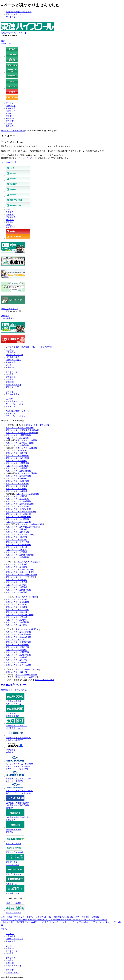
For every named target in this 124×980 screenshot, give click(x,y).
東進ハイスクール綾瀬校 (26, 448)
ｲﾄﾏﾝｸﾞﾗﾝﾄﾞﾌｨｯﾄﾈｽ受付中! (17, 769)
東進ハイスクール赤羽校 (26, 440)
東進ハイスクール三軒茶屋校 (18, 501)
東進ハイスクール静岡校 (26, 675)
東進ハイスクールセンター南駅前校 (21, 575)
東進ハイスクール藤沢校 (16, 587)
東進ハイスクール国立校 (16, 529)
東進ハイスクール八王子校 (17, 542)
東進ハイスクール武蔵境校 (17, 557)
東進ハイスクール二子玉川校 (18, 522)
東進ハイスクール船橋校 (16, 657)
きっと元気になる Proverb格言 (14, 920)
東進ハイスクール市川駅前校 (18, 632)
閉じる (4, 929)
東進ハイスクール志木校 (16, 612)
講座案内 (10, 215)
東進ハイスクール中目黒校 (17, 519)
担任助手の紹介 (13, 357)
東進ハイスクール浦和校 (26, 597)
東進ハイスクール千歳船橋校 (18, 517)
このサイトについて (49, 922)
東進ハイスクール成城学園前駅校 (20, 512)
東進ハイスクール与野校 (16, 625)
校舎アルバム (12, 118)
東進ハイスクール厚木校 (16, 564)
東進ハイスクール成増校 (16, 489)
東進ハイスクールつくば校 (27, 669)
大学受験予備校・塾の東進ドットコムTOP (19, 922)
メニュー (5, 38)
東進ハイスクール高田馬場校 (18, 435)
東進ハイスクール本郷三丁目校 (19, 443)
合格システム (12, 372)
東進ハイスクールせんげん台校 (19, 615)
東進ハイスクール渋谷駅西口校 (19, 504)
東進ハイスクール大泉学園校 (18, 476)
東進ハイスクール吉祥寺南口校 (29, 524)
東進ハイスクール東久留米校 (18, 545)
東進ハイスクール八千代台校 (18, 665)
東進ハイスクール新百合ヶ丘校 (19, 572)
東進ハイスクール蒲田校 (16, 496)
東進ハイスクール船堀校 (16, 468)
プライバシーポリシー (101, 922)
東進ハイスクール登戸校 (16, 582)
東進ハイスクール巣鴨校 (16, 486)
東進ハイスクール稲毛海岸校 (18, 634)
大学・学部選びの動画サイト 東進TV (17, 917)
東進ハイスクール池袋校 (26, 473)
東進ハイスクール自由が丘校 (18, 509)
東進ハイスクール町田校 (16, 550)
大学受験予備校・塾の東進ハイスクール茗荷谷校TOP (29, 347)
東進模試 (10, 222)
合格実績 (10, 220)
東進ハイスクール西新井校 (17, 463)
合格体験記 (11, 108)
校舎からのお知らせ (15, 355)
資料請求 (10, 121)
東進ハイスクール (14, 14)
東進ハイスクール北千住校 (17, 456)
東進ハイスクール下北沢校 (17, 506)
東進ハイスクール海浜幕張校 (18, 637)
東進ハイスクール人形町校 (17, 438)
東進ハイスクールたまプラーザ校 (20, 577)
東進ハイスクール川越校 (16, 607)
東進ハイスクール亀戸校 (16, 453)
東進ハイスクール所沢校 (16, 620)
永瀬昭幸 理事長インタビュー (19, 12)
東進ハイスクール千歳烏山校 (18, 514)
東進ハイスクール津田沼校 (17, 652)
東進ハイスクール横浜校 (16, 592)
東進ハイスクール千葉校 (16, 650)
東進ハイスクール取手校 (16, 672)
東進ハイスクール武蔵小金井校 (19, 555)
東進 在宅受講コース (45, 680)
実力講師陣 (11, 217)
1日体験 (9, 399)
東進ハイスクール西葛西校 (17, 466)
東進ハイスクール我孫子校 (27, 629)
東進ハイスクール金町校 (16, 450)
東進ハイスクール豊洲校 (16, 461)
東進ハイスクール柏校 (15, 640)
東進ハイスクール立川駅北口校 (19, 534)
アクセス (10, 103)
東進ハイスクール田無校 (16, 537)
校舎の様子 (11, 106)
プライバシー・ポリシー (16, 404)
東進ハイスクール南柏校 (16, 662)
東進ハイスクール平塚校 (16, 585)
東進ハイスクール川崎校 (16, 567)
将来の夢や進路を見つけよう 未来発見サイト (47, 920)
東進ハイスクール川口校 (16, 605)
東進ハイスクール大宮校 (16, 599)
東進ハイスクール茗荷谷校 (17, 445)
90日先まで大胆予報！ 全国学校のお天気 (51, 917)
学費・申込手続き (14, 385)
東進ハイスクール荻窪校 (16, 478)
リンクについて (67, 922)
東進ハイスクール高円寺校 (17, 481)
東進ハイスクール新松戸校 (17, 647)
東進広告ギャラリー (10, 309)
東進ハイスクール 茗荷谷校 (13, 131)
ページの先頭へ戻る (10, 162)
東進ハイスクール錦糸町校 (17, 458)
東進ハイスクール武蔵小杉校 (18, 590)
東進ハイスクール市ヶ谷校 (38, 425)
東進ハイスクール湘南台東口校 (19, 569)
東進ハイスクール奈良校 (26, 677)
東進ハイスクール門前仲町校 (18, 471)
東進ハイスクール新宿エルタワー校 (21, 433)
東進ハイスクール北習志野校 (18, 642)
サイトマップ (12, 17)
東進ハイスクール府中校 (16, 547)
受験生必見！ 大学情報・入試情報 (84, 917)
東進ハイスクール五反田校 (17, 499)
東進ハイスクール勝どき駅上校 (19, 428)
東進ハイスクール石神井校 (17, 484)
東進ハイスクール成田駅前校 (18, 655)
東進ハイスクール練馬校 (16, 491)
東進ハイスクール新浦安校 (17, 645)
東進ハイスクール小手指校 (17, 610)
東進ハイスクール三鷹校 (16, 552)
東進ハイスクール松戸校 (16, 660)
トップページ (26, 158)
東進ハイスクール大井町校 (27, 494)
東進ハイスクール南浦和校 (17, 622)
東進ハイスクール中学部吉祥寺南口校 (22, 527)
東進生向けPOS (12, 387)
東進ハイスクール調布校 (16, 540)
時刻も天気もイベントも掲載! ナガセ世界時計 (87, 920)
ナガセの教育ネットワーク (15, 685)
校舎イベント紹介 (14, 360)
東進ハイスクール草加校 (16, 617)
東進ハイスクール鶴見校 (16, 580)
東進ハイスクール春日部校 (17, 602)
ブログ (9, 116)
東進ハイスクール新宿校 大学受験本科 (23, 430)
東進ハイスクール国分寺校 (17, 532)
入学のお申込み (8, 318)
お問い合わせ (83, 922)
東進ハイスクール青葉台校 (29, 562)
